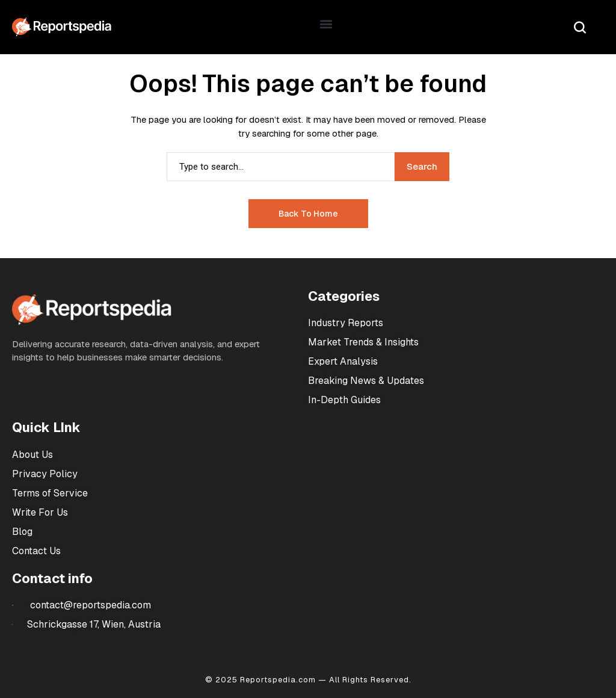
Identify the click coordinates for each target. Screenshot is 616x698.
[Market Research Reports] (62, 27)
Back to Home (308, 214)
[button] (326, 24)
